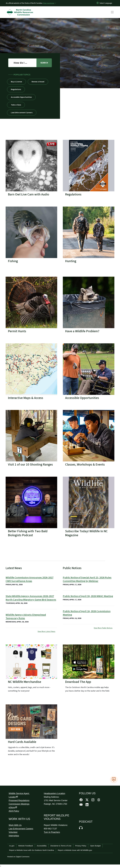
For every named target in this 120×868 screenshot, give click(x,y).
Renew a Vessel (38, 82)
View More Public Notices (103, 628)
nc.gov (12, 846)
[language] (106, 3)
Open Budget (95, 846)
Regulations (16, 89)
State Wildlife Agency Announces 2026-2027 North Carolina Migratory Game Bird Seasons (31, 598)
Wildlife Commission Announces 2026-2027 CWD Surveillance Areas (30, 579)
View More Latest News (46, 631)
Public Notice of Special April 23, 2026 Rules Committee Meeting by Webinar (87, 579)
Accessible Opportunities (21, 97)
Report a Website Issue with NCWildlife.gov (75, 850)
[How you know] (49, 3)
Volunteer (13, 832)
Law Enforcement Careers (22, 113)
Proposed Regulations (19, 800)
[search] (44, 63)
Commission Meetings (19, 804)
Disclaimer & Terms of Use (61, 846)
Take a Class (16, 105)
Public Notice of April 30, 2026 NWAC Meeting (88, 596)
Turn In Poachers (52, 832)
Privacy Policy (81, 846)
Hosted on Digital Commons (18, 857)
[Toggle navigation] (114, 12)
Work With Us (15, 825)
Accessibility (42, 846)
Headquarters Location (54, 793)
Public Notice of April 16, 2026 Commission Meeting (87, 613)
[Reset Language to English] (98, 3)
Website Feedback (26, 846)
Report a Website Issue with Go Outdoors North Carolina (32, 850)
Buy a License (16, 82)
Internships (14, 836)
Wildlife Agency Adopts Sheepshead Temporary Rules (26, 617)
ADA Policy (14, 811)
